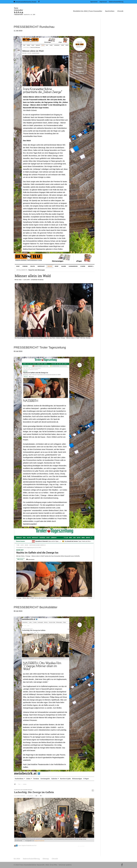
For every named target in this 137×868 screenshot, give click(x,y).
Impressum (103, 2)
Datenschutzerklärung (116, 2)
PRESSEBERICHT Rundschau (34, 27)
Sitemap (46, 859)
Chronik (120, 11)
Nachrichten (110, 11)
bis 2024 (17, 859)
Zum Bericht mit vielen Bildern (80, 63)
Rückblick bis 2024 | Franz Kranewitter (88, 11)
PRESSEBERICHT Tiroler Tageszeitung (40, 347)
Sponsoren (94, 2)
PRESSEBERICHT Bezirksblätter (36, 607)
